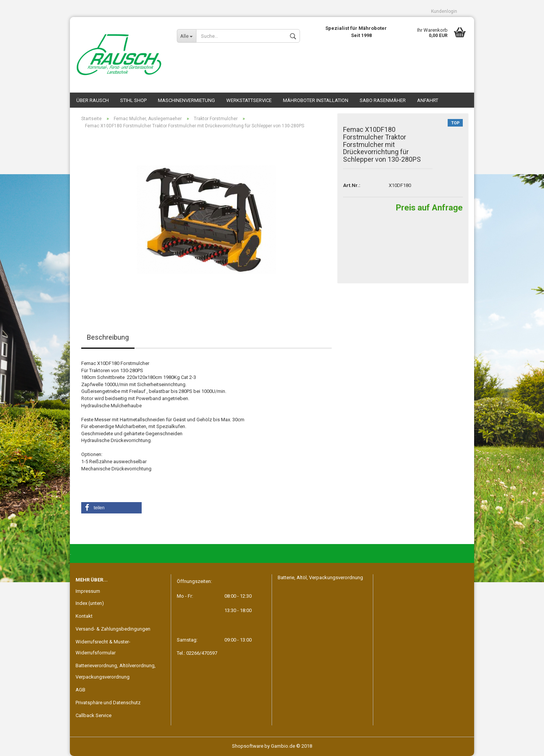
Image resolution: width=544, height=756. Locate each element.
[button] (111, 508)
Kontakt (84, 616)
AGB (80, 690)
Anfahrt (428, 100)
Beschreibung (108, 337)
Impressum (88, 591)
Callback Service (93, 715)
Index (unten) (90, 603)
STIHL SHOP (133, 100)
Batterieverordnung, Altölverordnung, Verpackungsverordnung (116, 671)
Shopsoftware (248, 746)
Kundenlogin (444, 11)
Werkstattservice (249, 100)
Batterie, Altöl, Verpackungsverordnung (320, 577)
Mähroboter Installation (316, 100)
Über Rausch (93, 100)
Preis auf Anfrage (429, 208)
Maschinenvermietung (186, 100)
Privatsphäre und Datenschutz (108, 703)
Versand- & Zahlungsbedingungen (113, 629)
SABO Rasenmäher (383, 100)
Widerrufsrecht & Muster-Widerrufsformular (103, 647)
